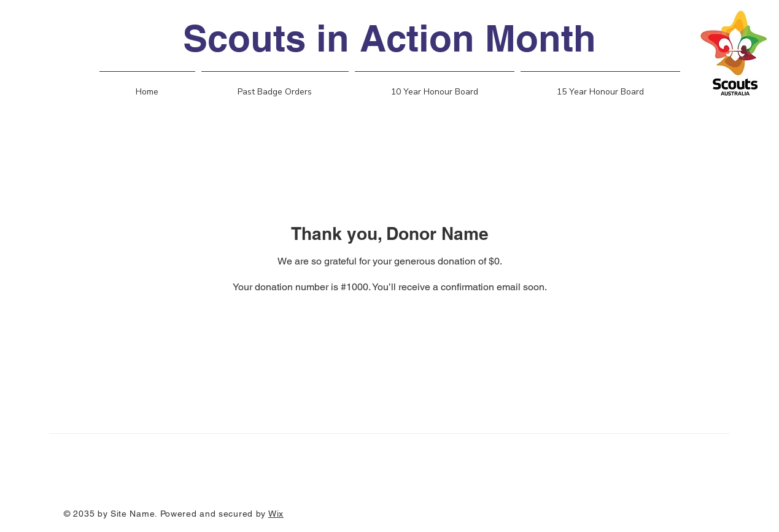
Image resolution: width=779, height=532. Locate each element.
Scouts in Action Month (389, 38)
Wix (276, 514)
